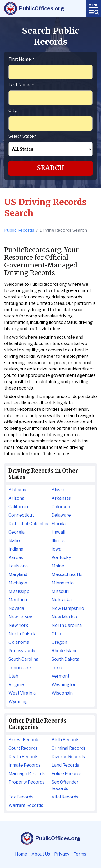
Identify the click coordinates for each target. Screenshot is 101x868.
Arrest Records (24, 740)
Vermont (61, 676)
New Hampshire (68, 608)
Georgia (17, 532)
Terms (80, 854)
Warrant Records (26, 805)
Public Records (19, 230)
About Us (41, 854)
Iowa (56, 549)
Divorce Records (68, 757)
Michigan (18, 583)
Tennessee (20, 668)
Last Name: (21, 85)
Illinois (58, 541)
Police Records (66, 774)
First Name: (21, 59)
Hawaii (58, 532)
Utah (13, 676)
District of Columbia (28, 524)
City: (13, 111)
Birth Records (65, 740)
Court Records (23, 748)
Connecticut (21, 515)
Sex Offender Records (65, 785)
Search (51, 168)
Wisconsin (62, 693)
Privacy (62, 854)
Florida (59, 524)
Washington (64, 685)
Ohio (56, 634)
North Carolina (67, 625)
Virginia (16, 685)
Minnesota (63, 583)
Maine (58, 566)
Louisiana (18, 566)
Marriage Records (27, 774)
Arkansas (61, 498)
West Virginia (22, 693)
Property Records (26, 782)
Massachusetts (67, 574)
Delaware (61, 515)
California (18, 507)
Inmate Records (24, 765)
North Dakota (22, 634)
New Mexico (64, 617)
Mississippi (19, 591)
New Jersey (20, 617)
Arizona (16, 498)
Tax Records (21, 797)
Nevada (16, 608)
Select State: (22, 136)
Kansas (16, 558)
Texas (58, 668)
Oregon (59, 642)
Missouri (60, 591)
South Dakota (65, 659)
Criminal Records (69, 748)
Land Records (65, 765)
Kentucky (61, 558)
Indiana (16, 549)
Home (21, 854)
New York (18, 625)
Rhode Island (65, 651)
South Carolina (23, 659)
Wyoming (18, 702)
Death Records (23, 757)
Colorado (61, 507)
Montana (18, 600)
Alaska (58, 490)
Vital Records (65, 797)
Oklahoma (19, 642)
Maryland (18, 574)
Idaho (14, 541)
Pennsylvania (22, 651)
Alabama (17, 490)
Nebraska (62, 600)
